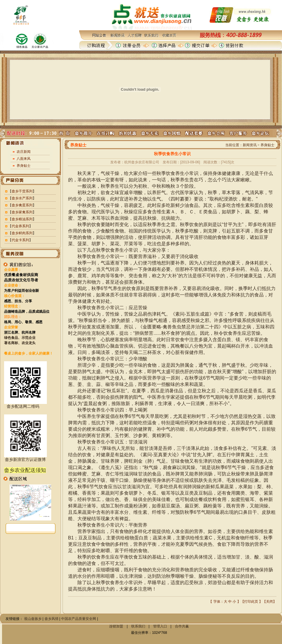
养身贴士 (24, 166)
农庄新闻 (24, 152)
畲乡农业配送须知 (25, 470)
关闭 (269, 602)
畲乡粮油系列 (22, 219)
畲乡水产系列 (22, 198)
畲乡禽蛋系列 (22, 205)
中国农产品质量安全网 (79, 619)
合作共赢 (182, 626)
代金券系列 (20, 226)
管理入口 (160, 626)
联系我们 (138, 626)
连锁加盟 (116, 626)
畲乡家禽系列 (22, 212)
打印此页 (251, 602)
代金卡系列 (20, 240)
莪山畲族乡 (33, 619)
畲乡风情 (52, 619)
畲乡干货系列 (22, 191)
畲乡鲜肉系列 (22, 233)
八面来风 (24, 159)
